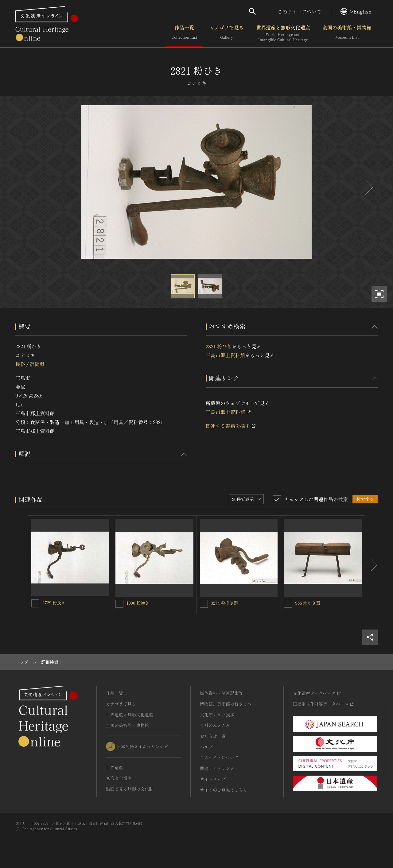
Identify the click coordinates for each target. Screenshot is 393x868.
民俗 (20, 364)
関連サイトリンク (217, 768)
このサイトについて (300, 11)
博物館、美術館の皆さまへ (226, 704)
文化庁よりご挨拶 (217, 715)
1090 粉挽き (138, 603)
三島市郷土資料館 (225, 355)
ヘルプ (206, 747)
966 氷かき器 (308, 603)
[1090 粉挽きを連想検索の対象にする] (119, 604)
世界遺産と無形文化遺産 (283, 33)
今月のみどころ (215, 725)
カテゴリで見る (227, 33)
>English (356, 11)
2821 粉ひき (219, 346)
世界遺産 (115, 767)
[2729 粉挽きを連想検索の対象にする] (35, 603)
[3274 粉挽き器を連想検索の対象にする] (204, 604)
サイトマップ (213, 779)
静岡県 (37, 364)
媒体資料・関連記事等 (221, 693)
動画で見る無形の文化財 (130, 789)
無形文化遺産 (119, 778)
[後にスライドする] (368, 187)
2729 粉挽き (54, 603)
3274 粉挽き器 (225, 603)
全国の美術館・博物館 (347, 33)
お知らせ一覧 (213, 736)
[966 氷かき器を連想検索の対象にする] (288, 604)
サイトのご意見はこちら (224, 790)
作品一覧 (184, 33)
